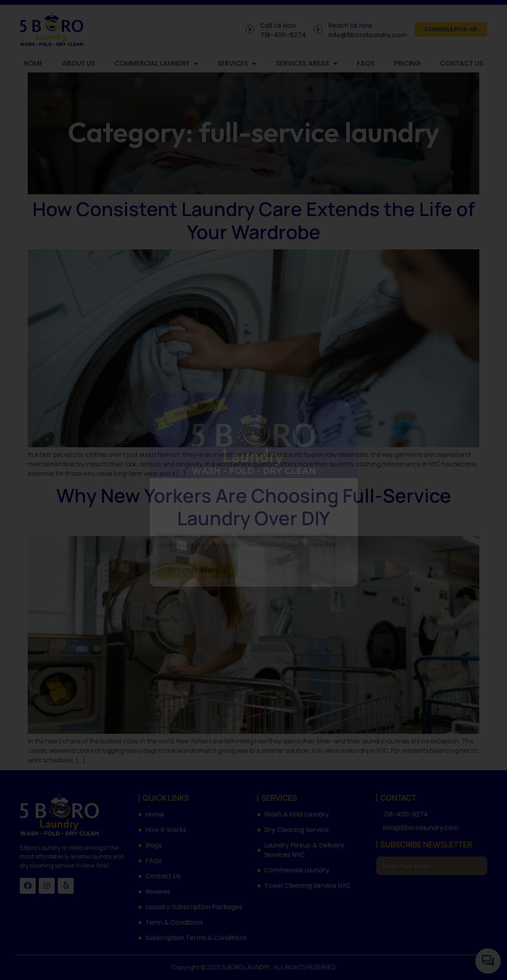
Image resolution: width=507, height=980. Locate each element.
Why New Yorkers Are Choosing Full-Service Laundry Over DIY (254, 507)
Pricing (407, 63)
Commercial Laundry (156, 64)
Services (237, 64)
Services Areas (307, 64)
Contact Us (462, 63)
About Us (79, 63)
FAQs (366, 63)
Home (33, 63)
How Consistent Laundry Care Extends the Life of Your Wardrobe (254, 220)
